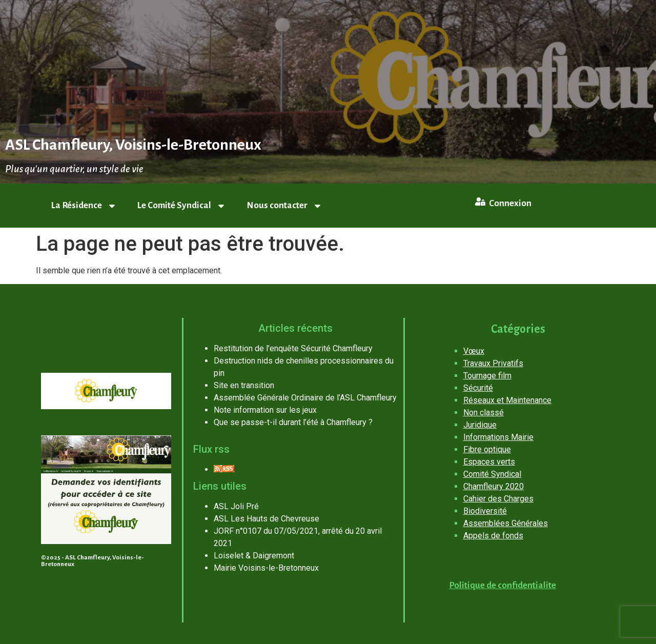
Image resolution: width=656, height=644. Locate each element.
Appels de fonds (493, 536)
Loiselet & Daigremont (254, 556)
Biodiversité (485, 511)
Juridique (480, 425)
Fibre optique (487, 449)
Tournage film (487, 376)
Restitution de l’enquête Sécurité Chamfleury (293, 348)
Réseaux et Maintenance (507, 400)
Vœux (474, 351)
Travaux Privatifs (493, 363)
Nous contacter (284, 206)
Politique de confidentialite (503, 585)
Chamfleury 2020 (494, 486)
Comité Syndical (492, 474)
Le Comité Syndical (182, 206)
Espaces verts (489, 462)
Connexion (510, 203)
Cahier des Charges (498, 499)
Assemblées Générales (506, 523)
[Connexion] (480, 202)
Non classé (484, 412)
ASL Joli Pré (236, 506)
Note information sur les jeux (265, 410)
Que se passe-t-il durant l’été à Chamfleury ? (293, 422)
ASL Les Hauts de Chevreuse (266, 519)
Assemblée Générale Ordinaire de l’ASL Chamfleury (305, 398)
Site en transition (244, 385)
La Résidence (84, 206)
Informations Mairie (498, 437)
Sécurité (478, 388)
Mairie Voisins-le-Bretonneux (266, 568)
